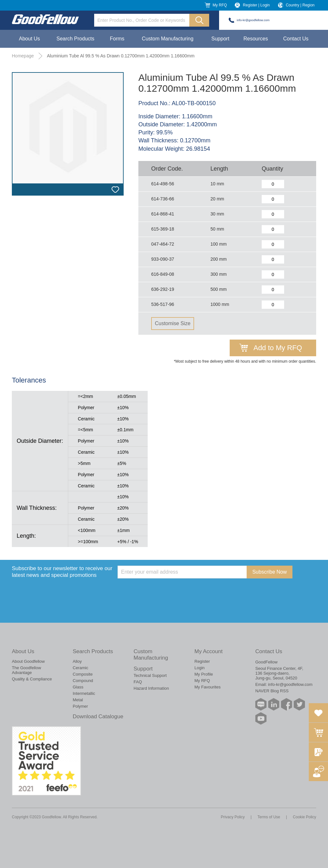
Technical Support (150, 675)
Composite (83, 674)
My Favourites (208, 687)
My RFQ (220, 5)
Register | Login (256, 5)
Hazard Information (151, 688)
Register (202, 661)
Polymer (80, 706)
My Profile (204, 674)
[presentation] (166, 591)
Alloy (77, 661)
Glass (78, 687)
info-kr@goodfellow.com (253, 20)
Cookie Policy (304, 817)
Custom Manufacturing (168, 39)
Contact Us (296, 39)
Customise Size (172, 323)
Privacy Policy (233, 817)
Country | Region (300, 5)
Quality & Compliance (32, 679)
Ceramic (80, 668)
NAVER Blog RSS (272, 691)
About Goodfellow (28, 661)
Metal (78, 700)
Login (200, 668)
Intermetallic (84, 693)
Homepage (23, 56)
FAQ (138, 682)
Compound (83, 681)
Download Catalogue (98, 716)
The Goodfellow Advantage (26, 670)
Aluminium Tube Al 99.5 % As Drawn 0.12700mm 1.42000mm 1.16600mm (121, 56)
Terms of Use (269, 817)
